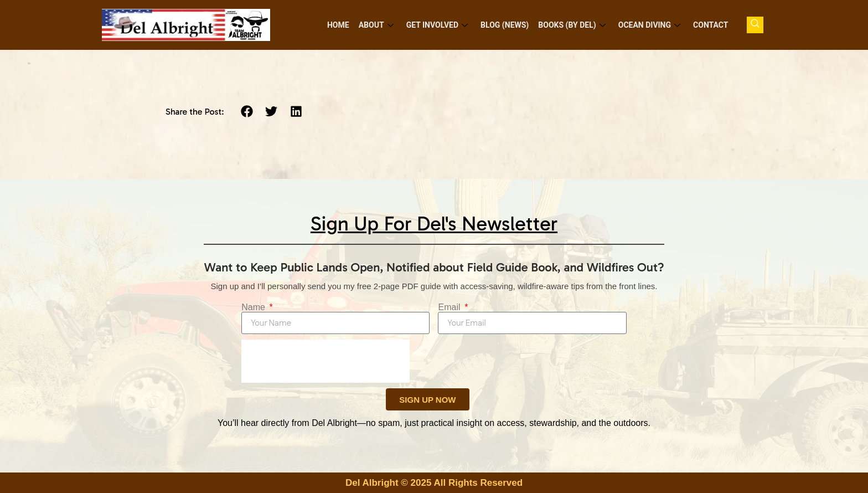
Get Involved (439, 25)
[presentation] (325, 361)
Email (450, 307)
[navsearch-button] (755, 25)
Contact (711, 25)
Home (342, 25)
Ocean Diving (650, 25)
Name (254, 307)
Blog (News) (507, 25)
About (379, 25)
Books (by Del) (573, 25)
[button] (247, 112)
